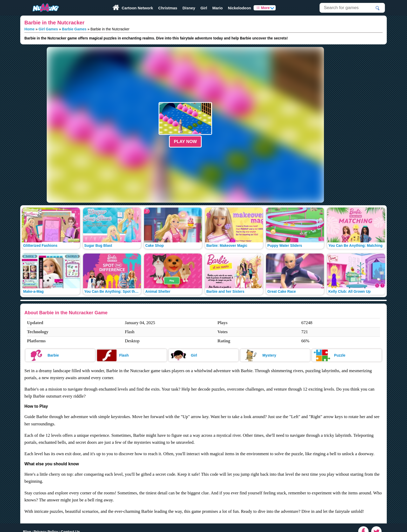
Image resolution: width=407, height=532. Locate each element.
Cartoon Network (137, 8)
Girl (204, 8)
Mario (218, 8)
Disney (189, 8)
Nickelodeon (239, 8)
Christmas (168, 8)
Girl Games (48, 29)
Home (29, 29)
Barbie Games (74, 29)
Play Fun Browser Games (41, 2)
